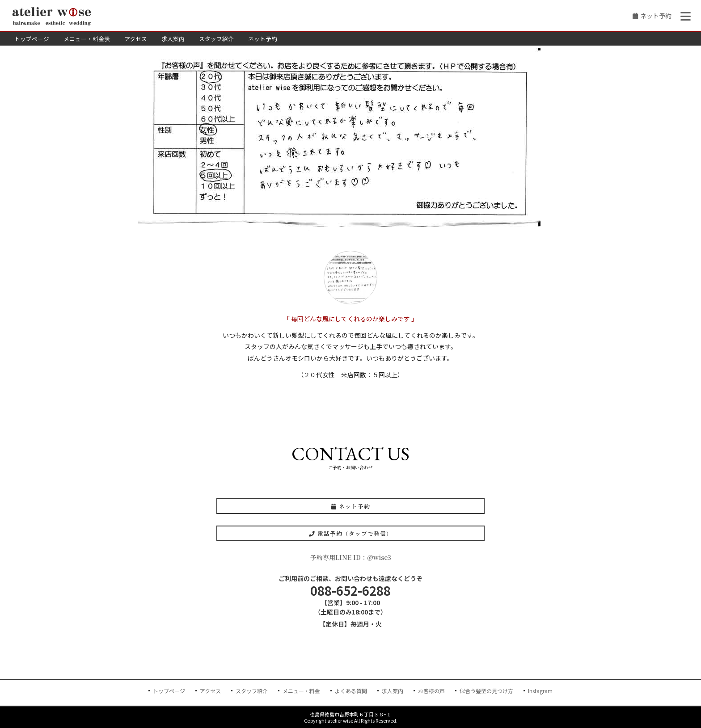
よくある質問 (351, 691)
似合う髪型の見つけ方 (486, 691)
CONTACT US (350, 454)
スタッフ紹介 (216, 39)
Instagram (540, 691)
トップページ (32, 39)
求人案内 (173, 39)
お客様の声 (431, 691)
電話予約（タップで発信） (351, 533)
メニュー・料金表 (87, 39)
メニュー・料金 (301, 691)
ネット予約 (656, 16)
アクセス (136, 39)
